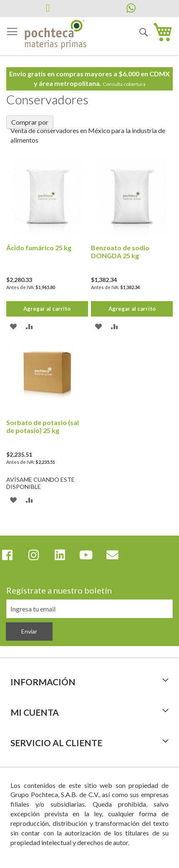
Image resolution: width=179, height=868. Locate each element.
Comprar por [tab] (30, 122)
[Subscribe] (29, 632)
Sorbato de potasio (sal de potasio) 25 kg (43, 426)
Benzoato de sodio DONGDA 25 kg (120, 252)
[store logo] (55, 35)
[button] (14, 326)
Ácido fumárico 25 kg (39, 248)
